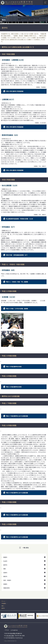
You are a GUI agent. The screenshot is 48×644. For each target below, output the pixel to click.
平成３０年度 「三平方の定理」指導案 (17, 309)
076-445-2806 (10, 636)
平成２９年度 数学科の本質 (14, 367)
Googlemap (15, 630)
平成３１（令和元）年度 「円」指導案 (17, 282)
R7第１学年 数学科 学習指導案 (15, 170)
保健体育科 (7, 588)
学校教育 (4, 603)
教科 (3, 606)
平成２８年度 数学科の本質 (14, 387)
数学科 (5, 565)
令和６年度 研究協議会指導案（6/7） (17, 255)
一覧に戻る (26, 548)
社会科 (5, 561)
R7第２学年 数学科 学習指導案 (15, 127)
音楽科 (5, 573)
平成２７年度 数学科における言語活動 (17, 416)
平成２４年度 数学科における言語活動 (17, 537)
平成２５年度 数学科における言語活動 (17, 515)
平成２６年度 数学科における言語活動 (17, 493)
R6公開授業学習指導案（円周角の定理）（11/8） (20, 219)
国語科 (5, 557)
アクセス (7, 630)
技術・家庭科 (7, 580)
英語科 (5, 584)
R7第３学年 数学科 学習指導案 (15, 91)
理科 (5, 569)
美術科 (5, 576)
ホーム (3, 601)
